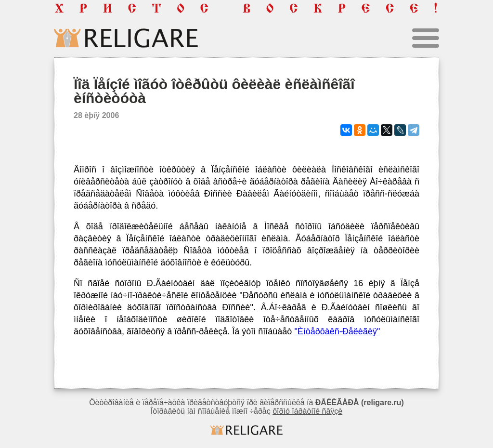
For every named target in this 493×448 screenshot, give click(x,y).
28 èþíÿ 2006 (96, 115)
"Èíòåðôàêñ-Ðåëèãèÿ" (337, 331)
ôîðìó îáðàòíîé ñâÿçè (307, 411)
